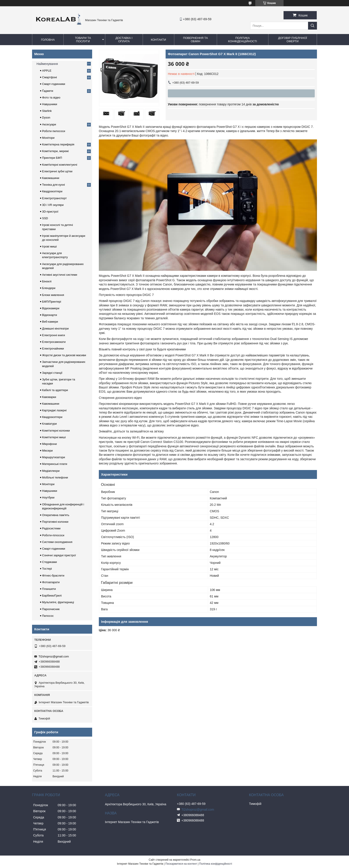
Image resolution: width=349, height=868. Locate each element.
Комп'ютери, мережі (55, 151)
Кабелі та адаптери (55, 390)
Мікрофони (49, 444)
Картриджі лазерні (54, 410)
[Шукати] (312, 26)
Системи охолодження (57, 542)
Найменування (47, 64)
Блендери (49, 288)
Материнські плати (55, 464)
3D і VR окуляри (53, 205)
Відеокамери (51, 308)
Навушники (50, 104)
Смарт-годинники (54, 84)
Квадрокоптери (52, 191)
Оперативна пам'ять (56, 515)
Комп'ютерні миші (54, 437)
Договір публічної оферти (292, 40)
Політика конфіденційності (243, 40)
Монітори (48, 138)
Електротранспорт (54, 198)
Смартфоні (49, 77)
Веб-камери (50, 322)
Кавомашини (51, 178)
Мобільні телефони (55, 477)
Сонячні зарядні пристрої (59, 555)
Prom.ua (195, 860)
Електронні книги (54, 335)
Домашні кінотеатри (55, 329)
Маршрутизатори (54, 457)
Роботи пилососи (54, 131)
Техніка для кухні (53, 185)
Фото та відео (51, 97)
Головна (48, 40)
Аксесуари (49, 124)
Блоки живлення (53, 295)
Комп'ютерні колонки (56, 431)
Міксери (47, 451)
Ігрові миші (49, 246)
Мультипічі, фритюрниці (58, 602)
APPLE (47, 71)
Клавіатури (49, 424)
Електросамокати (54, 342)
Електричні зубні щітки (57, 171)
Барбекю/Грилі (52, 596)
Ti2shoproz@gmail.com (54, 656)
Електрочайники (53, 349)
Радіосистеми (51, 528)
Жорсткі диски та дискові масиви (64, 355)
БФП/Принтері (52, 302)
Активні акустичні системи (60, 275)
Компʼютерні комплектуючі (60, 165)
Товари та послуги (83, 40)
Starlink (47, 111)
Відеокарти (50, 315)
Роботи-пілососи (53, 535)
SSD (45, 218)
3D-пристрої (50, 212)
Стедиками (49, 562)
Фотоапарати (51, 582)
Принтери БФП (52, 158)
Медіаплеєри (51, 471)
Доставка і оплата (124, 40)
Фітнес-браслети (53, 576)
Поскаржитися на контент (181, 864)
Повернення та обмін (195, 40)
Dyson (46, 118)
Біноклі (47, 281)
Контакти (158, 40)
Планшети (49, 589)
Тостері (47, 569)
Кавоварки (49, 397)
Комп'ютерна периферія (58, 144)
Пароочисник (51, 609)
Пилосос (48, 616)
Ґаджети (48, 91)
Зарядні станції (52, 373)
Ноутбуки (48, 497)
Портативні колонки (55, 522)
